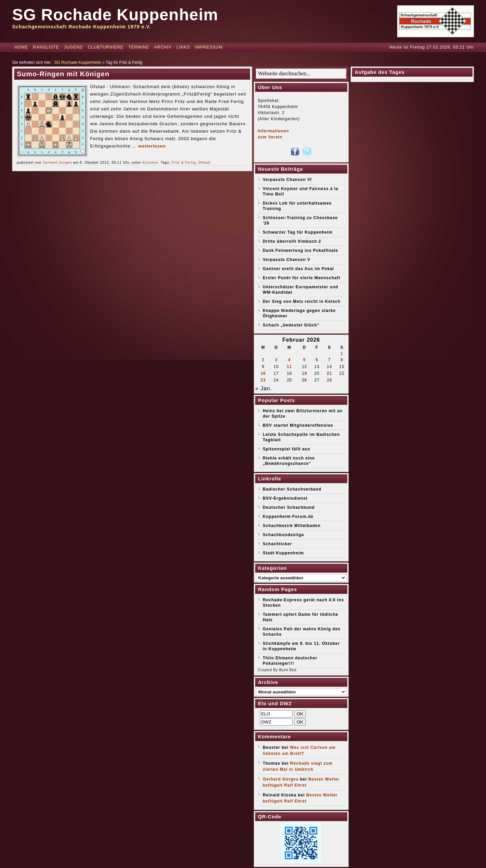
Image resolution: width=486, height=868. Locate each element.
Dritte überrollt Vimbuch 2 (292, 241)
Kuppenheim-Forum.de (288, 517)
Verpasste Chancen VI (287, 180)
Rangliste (46, 47)
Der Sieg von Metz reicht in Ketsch (302, 301)
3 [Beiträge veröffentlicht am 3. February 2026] (276, 360)
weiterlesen (152, 146)
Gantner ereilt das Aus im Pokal (298, 269)
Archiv (163, 47)
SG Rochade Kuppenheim (115, 15)
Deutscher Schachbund (289, 507)
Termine (139, 47)
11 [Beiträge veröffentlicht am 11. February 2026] (289, 367)
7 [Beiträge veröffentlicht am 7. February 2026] (329, 360)
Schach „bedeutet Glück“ (291, 325)
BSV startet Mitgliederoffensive (298, 425)
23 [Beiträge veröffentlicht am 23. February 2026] (263, 380)
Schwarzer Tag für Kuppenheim (298, 232)
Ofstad (204, 163)
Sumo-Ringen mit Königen (63, 74)
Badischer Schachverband (292, 489)
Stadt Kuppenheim (283, 553)
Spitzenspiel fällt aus (286, 449)
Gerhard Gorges (57, 163)
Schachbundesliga (283, 535)
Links (183, 47)
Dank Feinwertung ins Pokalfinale (300, 251)
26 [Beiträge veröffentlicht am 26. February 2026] (304, 380)
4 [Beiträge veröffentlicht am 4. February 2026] (289, 360)
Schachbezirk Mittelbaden (291, 526)
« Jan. (264, 388)
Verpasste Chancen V (286, 260)
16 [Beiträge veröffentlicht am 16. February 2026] (263, 373)
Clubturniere (105, 47)
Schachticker (277, 544)
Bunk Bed (288, 670)
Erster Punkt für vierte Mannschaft (301, 278)
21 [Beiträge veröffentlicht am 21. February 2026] (329, 373)
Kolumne (150, 163)
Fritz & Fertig (184, 163)
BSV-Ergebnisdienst (285, 498)
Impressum (209, 47)
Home (21, 47)
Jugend (73, 47)
